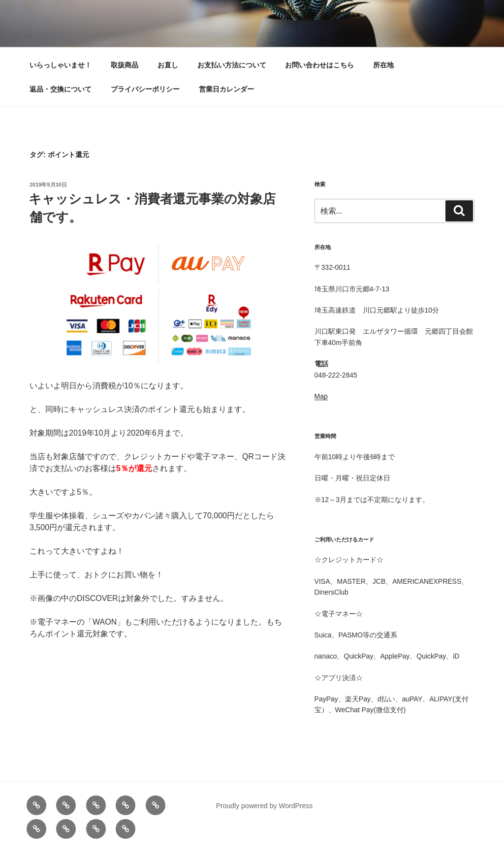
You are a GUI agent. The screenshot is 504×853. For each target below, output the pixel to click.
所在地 (383, 65)
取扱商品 (125, 65)
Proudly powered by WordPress (265, 806)
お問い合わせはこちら (319, 65)
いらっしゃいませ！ (61, 65)
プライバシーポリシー (145, 89)
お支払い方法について (232, 65)
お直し (168, 65)
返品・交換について (61, 89)
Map (321, 396)
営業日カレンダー (226, 89)
